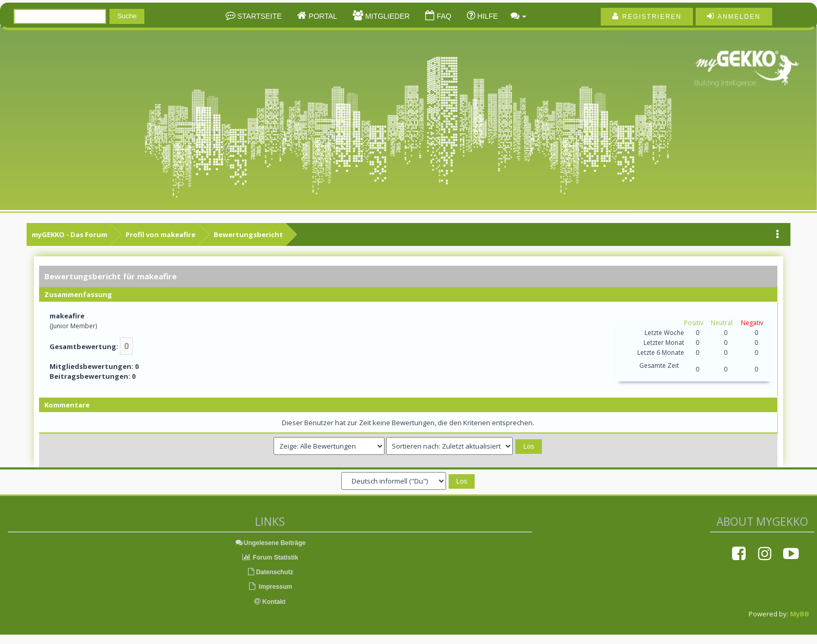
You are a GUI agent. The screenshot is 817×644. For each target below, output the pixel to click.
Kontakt (270, 602)
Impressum (270, 587)
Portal (322, 16)
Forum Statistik (270, 558)
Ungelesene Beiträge (270, 543)
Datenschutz (270, 572)
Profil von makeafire (160, 234)
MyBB (800, 614)
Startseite (259, 16)
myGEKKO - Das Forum (70, 234)
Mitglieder (386, 16)
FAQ (443, 16)
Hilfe (487, 16)
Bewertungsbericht (248, 234)
